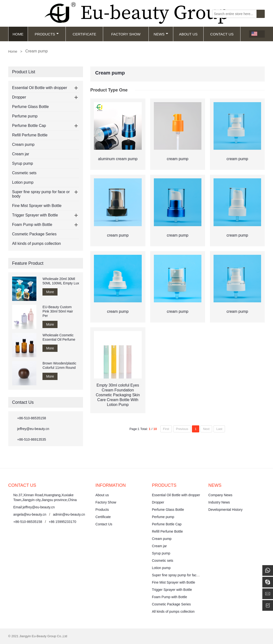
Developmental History (226, 510)
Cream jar (21, 154)
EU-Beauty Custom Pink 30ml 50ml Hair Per (58, 311)
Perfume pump (25, 116)
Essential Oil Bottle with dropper (40, 88)
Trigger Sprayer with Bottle (35, 215)
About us (102, 495)
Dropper (19, 97)
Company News (220, 495)
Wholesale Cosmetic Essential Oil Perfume (59, 337)
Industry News (219, 502)
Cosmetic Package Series (34, 234)
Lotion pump (23, 182)
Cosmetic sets (24, 173)
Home (18, 34)
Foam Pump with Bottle (32, 225)
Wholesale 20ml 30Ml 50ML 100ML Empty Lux (61, 281)
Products (47, 34)
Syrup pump (23, 163)
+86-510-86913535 (32, 439)
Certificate (84, 34)
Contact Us (222, 34)
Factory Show (126, 34)
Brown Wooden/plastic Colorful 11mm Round (59, 365)
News (161, 34)
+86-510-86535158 (32, 418)
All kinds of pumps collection (37, 244)
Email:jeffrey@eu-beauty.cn (34, 507)
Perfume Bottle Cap (29, 126)
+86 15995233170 (62, 522)
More (50, 292)
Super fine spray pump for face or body (181, 575)
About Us (188, 34)
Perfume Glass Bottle (30, 107)
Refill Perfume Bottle (30, 135)
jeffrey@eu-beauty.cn (33, 429)
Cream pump (23, 144)
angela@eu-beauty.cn (30, 514)
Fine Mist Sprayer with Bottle (37, 206)
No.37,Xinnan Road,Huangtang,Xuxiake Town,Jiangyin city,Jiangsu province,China (45, 497)
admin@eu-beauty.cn (69, 514)
